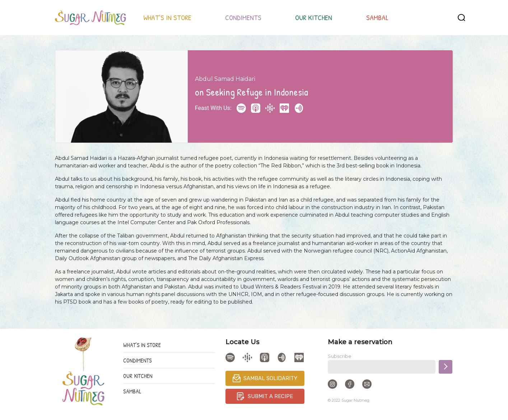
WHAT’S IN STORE (167, 17)
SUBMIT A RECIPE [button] (265, 396)
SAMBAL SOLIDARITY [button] (265, 378)
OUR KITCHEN (314, 17)
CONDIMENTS (243, 17)
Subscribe (340, 356)
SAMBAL (377, 17)
